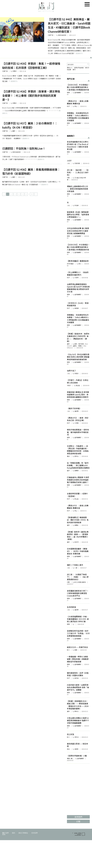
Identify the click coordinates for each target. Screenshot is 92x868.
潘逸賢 (76, 610)
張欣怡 (76, 456)
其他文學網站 (23, 833)
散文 (68, 650)
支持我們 (34, 833)
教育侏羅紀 (70, 264)
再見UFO (70, 68)
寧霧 (76, 650)
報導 (68, 93)
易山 (76, 106)
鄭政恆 (76, 711)
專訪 (68, 456)
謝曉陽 (76, 471)
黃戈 (80, 264)
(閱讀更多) (79, 53)
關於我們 (5, 833)
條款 (4, 834)
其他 (68, 749)
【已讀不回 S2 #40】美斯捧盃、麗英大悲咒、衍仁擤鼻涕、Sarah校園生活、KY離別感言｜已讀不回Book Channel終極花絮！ (69, 25)
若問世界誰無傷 (79, 68)
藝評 (68, 471)
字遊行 (69, 385)
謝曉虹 (76, 525)
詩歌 (68, 178)
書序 (68, 344)
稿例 (13, 833)
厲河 (74, 70)
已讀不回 (51, 35)
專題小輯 (70, 758)
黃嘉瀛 (76, 308)
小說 (68, 163)
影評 (68, 106)
